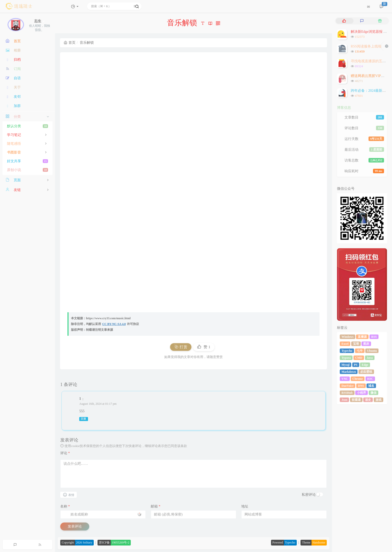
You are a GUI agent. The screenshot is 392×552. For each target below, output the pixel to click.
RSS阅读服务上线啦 (366, 46)
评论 (65, 453)
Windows (347, 337)
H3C (370, 379)
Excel (345, 344)
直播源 (362, 337)
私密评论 (309, 495)
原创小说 (27, 170)
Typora (346, 358)
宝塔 (356, 344)
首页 (70, 43)
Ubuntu (372, 351)
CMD (359, 358)
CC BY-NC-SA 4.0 (114, 324)
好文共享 (27, 161)
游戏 (378, 400)
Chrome (358, 379)
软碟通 (356, 400)
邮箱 (156, 506)
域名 (371, 386)
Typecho (347, 351)
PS (356, 365)
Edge (365, 365)
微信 (373, 393)
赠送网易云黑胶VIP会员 (369, 76)
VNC (345, 379)
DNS (361, 386)
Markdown (349, 372)
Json (344, 400)
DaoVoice (347, 386)
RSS (374, 337)
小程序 (361, 393)
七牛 (360, 351)
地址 (245, 506)
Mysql (345, 365)
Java (370, 358)
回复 (83, 419)
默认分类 (27, 126)
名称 (65, 506)
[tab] (344, 21)
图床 (366, 344)
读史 (368, 400)
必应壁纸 (366, 372)
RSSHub (347, 393)
